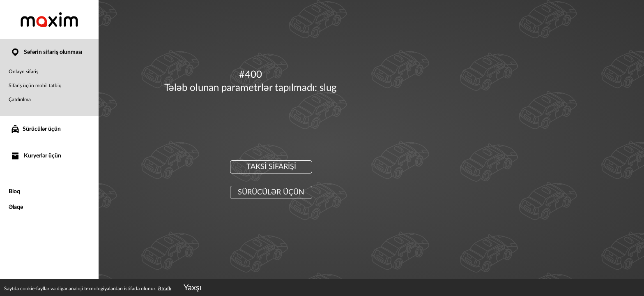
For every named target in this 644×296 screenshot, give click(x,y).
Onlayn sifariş (23, 72)
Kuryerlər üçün (36, 156)
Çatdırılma (20, 99)
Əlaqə (16, 207)
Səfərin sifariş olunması (46, 52)
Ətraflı (164, 289)
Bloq (14, 192)
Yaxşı (193, 288)
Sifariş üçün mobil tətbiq (35, 86)
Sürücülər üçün (36, 129)
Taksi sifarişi (271, 167)
